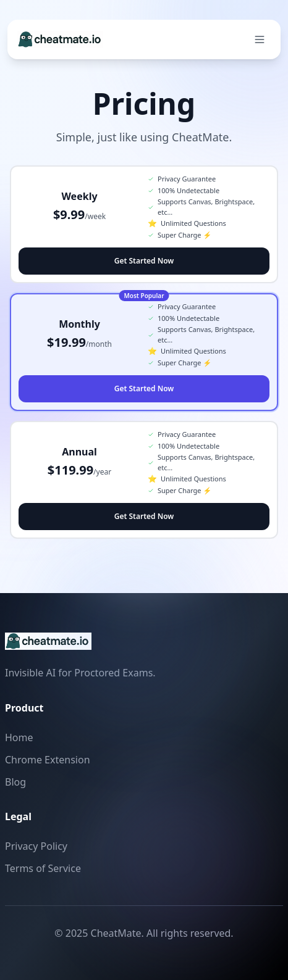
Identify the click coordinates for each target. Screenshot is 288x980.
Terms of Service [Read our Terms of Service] (43, 868)
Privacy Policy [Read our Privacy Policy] (36, 846)
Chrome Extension (48, 760)
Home (19, 737)
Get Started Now (144, 261)
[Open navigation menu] (260, 39)
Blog (15, 782)
